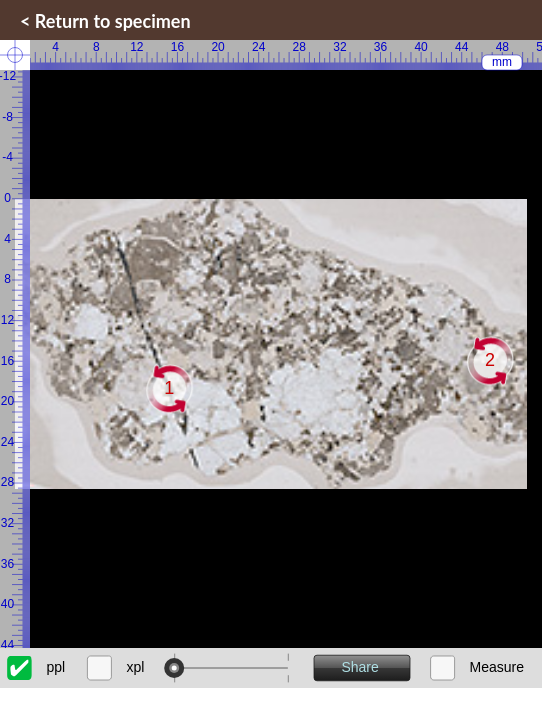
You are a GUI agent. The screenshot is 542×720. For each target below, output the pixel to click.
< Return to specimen (105, 21)
